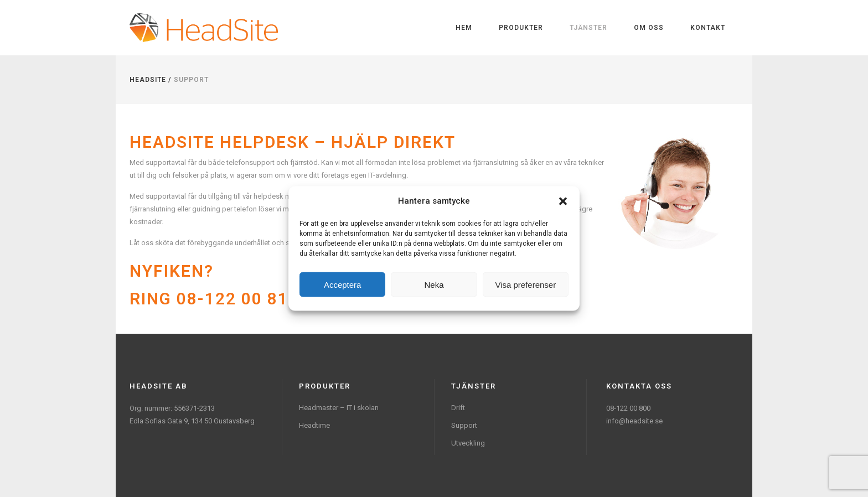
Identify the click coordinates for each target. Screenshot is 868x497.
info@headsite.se (634, 421)
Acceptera (343, 284)
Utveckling (468, 443)
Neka (434, 284)
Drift (458, 408)
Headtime (314, 425)
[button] (563, 201)
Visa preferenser (525, 284)
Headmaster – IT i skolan (339, 408)
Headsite (148, 80)
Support (464, 425)
